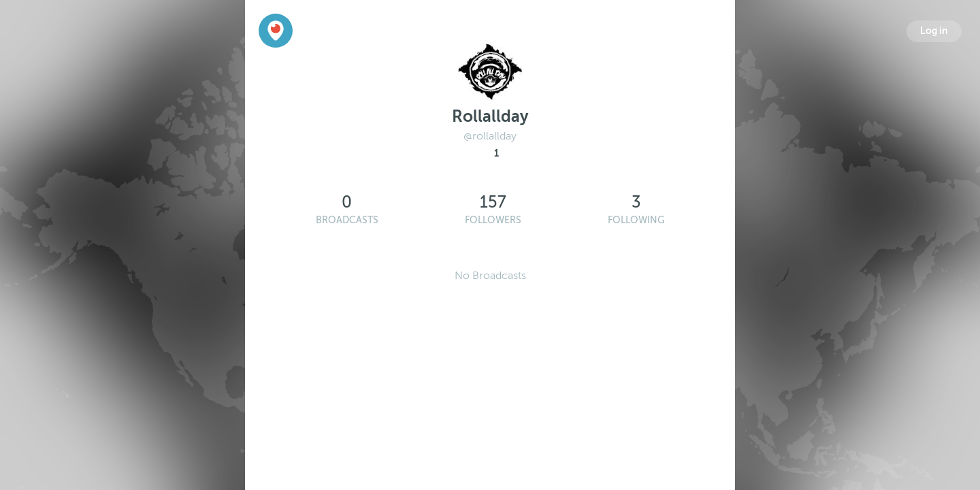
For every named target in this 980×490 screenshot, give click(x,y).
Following (636, 220)
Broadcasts (347, 220)
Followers (493, 220)
